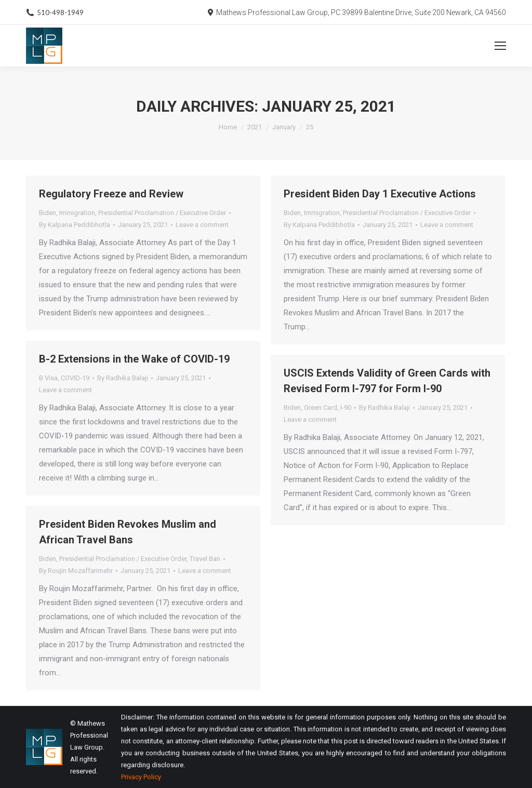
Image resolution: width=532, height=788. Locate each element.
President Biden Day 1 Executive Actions (380, 194)
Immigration (77, 213)
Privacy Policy (141, 777)
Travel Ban (205, 559)
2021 (255, 127)
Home (228, 127)
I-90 (346, 408)
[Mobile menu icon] (500, 46)
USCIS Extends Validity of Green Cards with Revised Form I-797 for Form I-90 (387, 381)
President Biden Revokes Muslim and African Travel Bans (128, 532)
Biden (48, 213)
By (75, 225)
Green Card (321, 408)
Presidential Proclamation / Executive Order (162, 213)
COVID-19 (75, 378)
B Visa (48, 378)
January (284, 127)
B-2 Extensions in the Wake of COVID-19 (134, 359)
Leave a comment (202, 225)
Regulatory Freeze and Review (111, 194)
